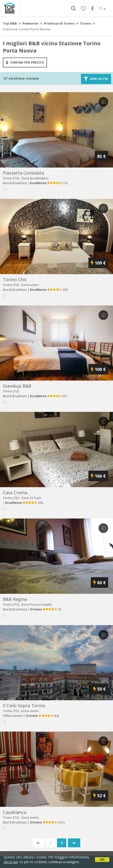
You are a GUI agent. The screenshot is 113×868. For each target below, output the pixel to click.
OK (102, 859)
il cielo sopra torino (24, 706)
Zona (35, 178)
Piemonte (30, 23)
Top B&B (10, 23)
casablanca (15, 812)
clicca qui (11, 862)
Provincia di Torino (59, 23)
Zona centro (30, 285)
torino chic (15, 279)
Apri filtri (96, 79)
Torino (86, 23)
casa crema (15, 492)
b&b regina (15, 599)
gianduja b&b (17, 386)
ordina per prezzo (25, 62)
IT (102, 8)
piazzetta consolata (23, 173)
